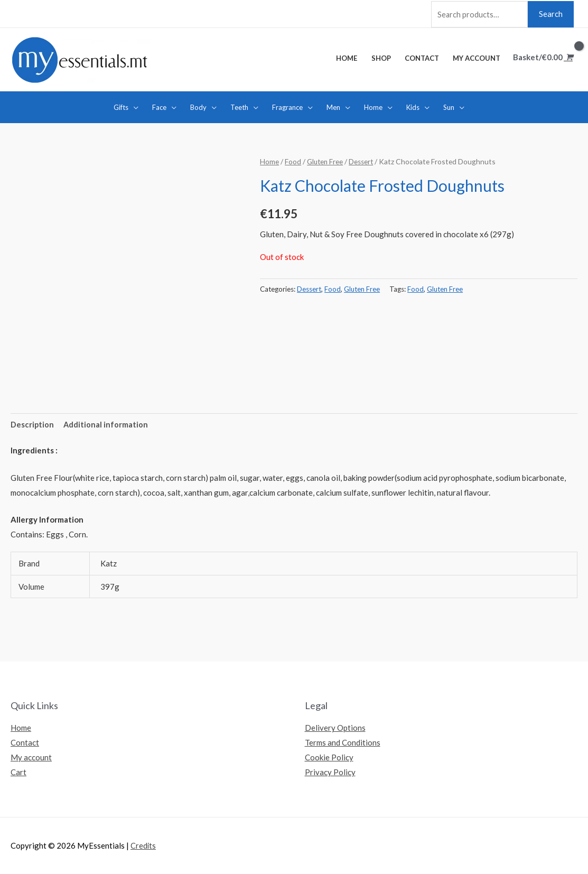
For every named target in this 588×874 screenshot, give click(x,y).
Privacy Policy (330, 772)
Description (32, 424)
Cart (18, 772)
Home (269, 161)
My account (31, 757)
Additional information (106, 424)
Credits (143, 845)
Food (293, 161)
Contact (25, 742)
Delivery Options (335, 728)
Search (551, 13)
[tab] (32, 424)
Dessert (363, 161)
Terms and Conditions (343, 742)
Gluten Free (326, 161)
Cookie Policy (329, 757)
